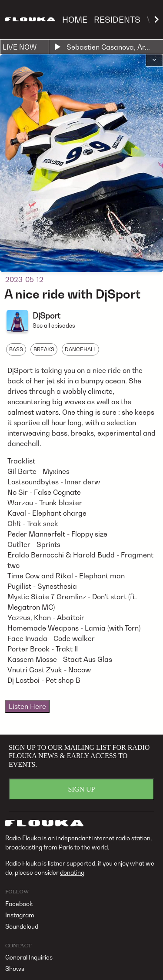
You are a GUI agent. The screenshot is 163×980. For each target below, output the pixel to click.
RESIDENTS (117, 19)
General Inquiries (29, 957)
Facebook (19, 904)
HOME (75, 19)
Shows (15, 968)
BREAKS (44, 349)
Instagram (20, 915)
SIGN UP (82, 789)
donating (72, 872)
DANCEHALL (80, 349)
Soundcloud (22, 926)
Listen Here (27, 706)
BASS (16, 349)
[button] (154, 60)
